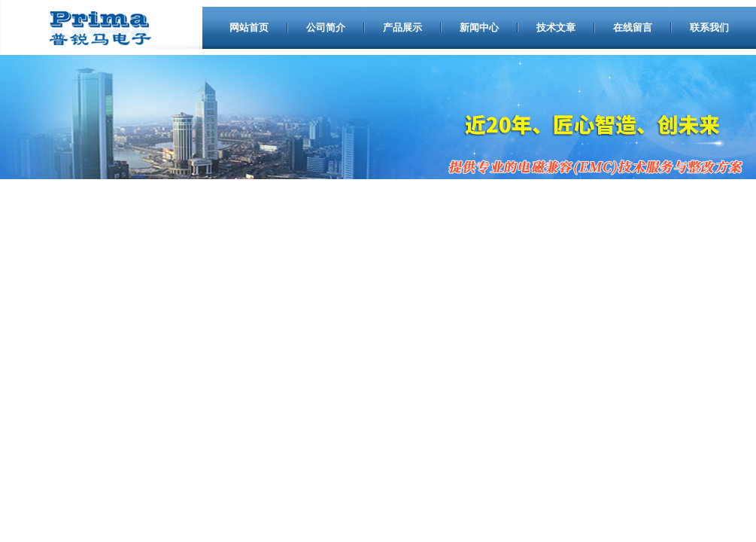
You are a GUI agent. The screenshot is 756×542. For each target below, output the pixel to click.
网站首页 (249, 27)
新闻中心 (479, 27)
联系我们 (709, 27)
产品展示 (402, 27)
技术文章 (556, 27)
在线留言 (633, 27)
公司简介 (326, 27)
